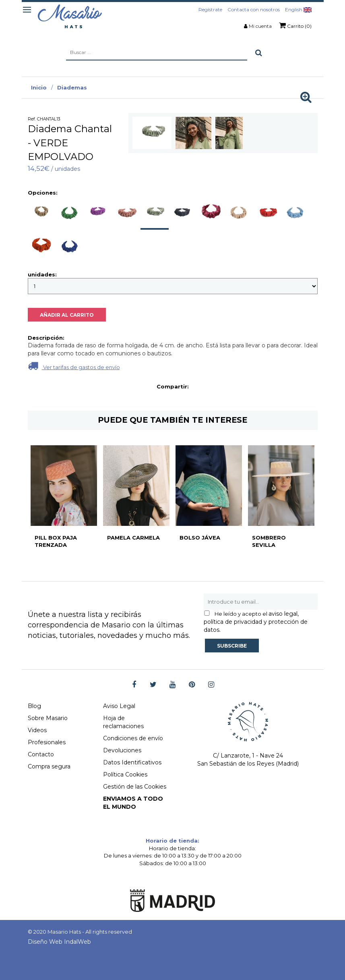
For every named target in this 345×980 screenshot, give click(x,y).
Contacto (41, 754)
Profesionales (47, 742)
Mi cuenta (260, 26)
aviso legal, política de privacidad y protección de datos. (256, 622)
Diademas (72, 87)
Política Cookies (125, 774)
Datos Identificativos (132, 762)
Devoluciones (122, 750)
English (298, 9)
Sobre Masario (48, 718)
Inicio (39, 87)
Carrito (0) (295, 25)
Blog (34, 706)
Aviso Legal (119, 706)
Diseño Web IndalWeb (59, 942)
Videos (37, 730)
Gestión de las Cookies (135, 787)
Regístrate (210, 9)
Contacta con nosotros (254, 9)
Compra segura (49, 766)
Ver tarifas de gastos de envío (74, 366)
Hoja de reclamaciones (123, 722)
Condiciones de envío (133, 738)
